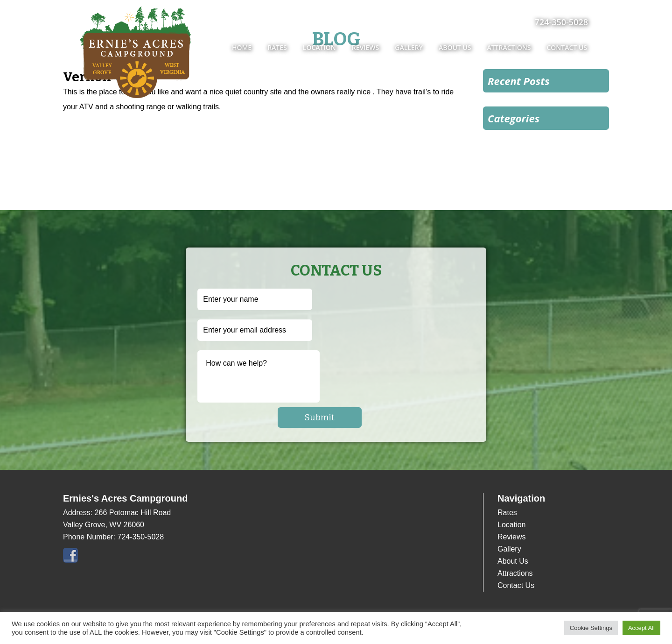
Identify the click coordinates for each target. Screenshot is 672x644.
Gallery (409, 47)
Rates (277, 47)
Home (242, 47)
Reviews (366, 47)
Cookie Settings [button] (591, 628)
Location (319, 47)
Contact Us (567, 47)
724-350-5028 (561, 22)
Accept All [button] (641, 628)
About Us (455, 47)
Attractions (509, 47)
